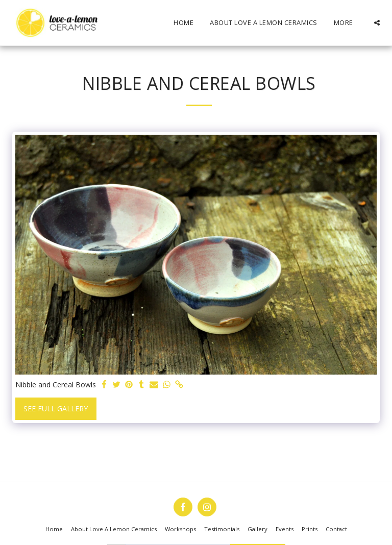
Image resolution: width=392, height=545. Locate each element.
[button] (377, 23)
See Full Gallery (56, 408)
